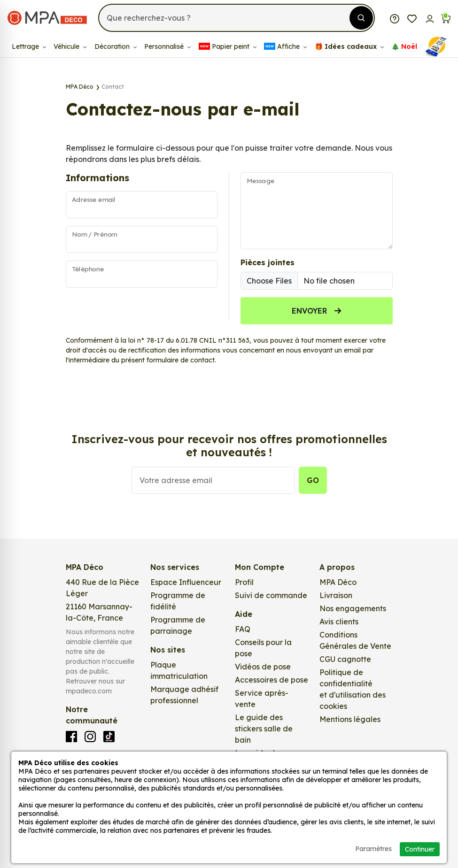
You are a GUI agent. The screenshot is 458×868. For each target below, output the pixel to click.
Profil (244, 582)
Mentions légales (350, 719)
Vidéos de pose (263, 667)
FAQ (243, 629)
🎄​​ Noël (404, 46)
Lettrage (29, 46)
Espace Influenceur (186, 582)
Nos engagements (353, 608)
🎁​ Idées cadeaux (349, 46)
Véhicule (70, 46)
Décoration (116, 46)
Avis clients (339, 622)
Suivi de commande (271, 595)
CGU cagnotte (345, 659)
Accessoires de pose (272, 680)
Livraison (336, 595)
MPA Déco (338, 582)
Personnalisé (167, 46)
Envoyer (316, 311)
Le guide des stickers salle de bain (264, 729)
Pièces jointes (268, 262)
